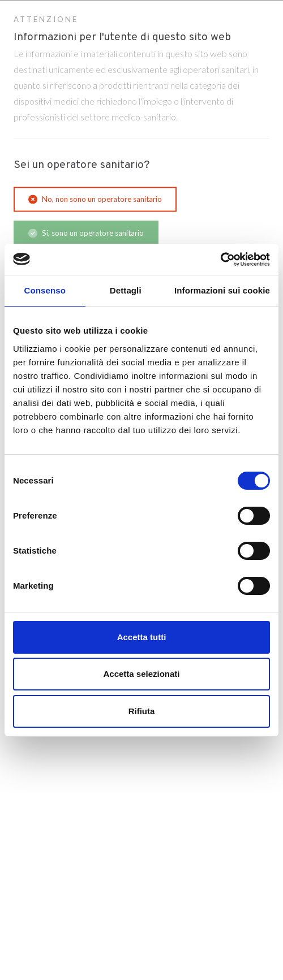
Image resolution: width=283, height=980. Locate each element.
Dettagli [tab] (126, 290)
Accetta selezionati (141, 674)
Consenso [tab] (45, 290)
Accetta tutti (142, 637)
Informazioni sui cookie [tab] (222, 290)
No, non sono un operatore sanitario (95, 199)
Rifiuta (142, 711)
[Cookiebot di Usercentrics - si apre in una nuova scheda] (220, 260)
